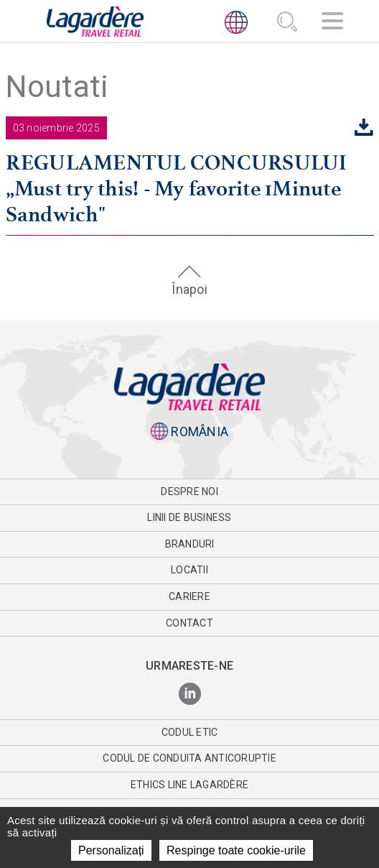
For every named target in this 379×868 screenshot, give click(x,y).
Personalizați (111, 850)
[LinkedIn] (190, 694)
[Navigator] (332, 23)
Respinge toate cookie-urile (236, 850)
